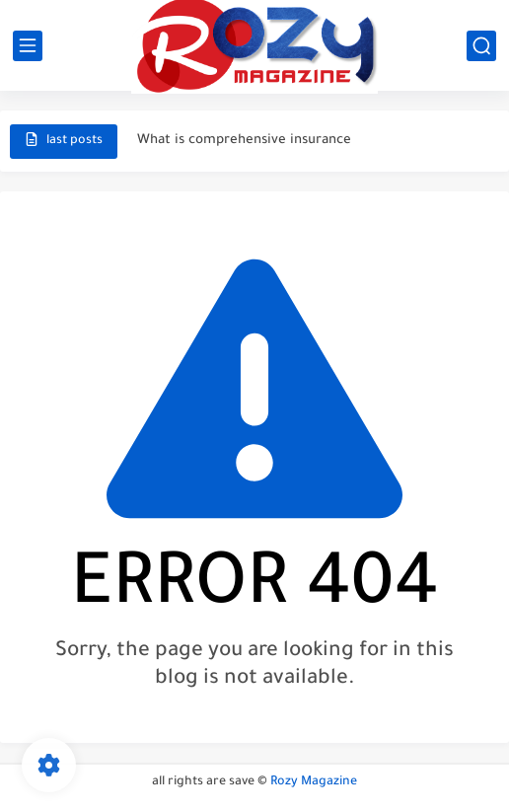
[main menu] (28, 46)
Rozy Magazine (314, 782)
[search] (481, 46)
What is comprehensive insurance (244, 141)
